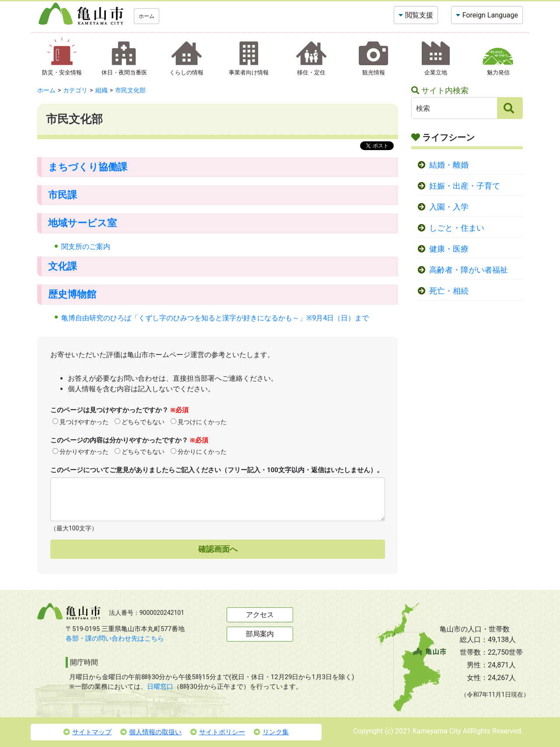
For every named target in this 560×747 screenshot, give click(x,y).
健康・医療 (449, 249)
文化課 (63, 266)
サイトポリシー (218, 732)
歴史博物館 (72, 294)
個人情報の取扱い (151, 732)
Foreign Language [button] (490, 15)
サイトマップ (87, 732)
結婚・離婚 (449, 165)
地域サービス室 (82, 223)
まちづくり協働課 (88, 167)
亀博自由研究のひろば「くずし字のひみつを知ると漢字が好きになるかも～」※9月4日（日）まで (215, 318)
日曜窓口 (160, 687)
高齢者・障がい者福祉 (469, 270)
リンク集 (271, 732)
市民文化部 (130, 90)
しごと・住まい (457, 228)
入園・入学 (449, 207)
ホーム (147, 16)
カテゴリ (75, 90)
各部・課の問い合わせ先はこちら (115, 638)
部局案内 (260, 634)
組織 (101, 90)
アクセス (260, 615)
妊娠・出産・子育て (465, 186)
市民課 (63, 195)
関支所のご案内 (86, 247)
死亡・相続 (449, 291)
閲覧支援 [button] (419, 15)
